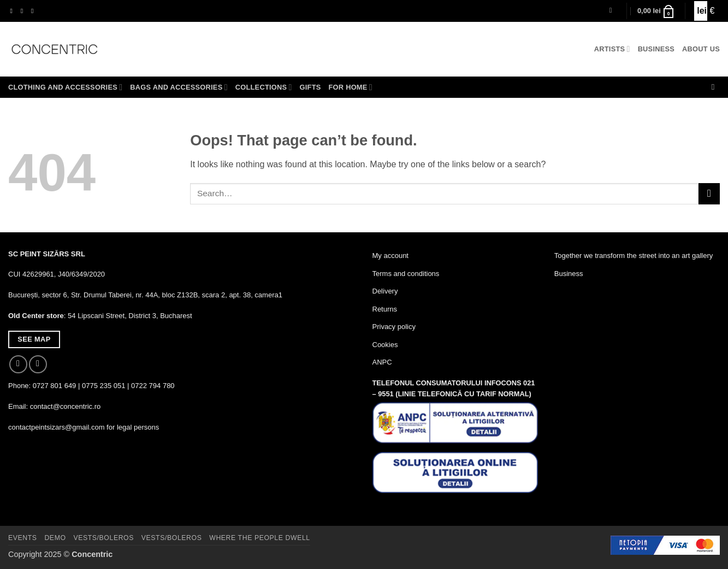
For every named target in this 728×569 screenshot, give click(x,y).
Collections (264, 87)
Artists (612, 49)
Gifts (310, 87)
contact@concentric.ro (66, 406)
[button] (613, 11)
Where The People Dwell (260, 538)
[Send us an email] (34, 11)
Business (656, 49)
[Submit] (709, 194)
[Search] (716, 87)
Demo (55, 538)
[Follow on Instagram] (24, 11)
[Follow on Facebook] (14, 11)
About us (701, 49)
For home (351, 87)
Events (23, 538)
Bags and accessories (179, 87)
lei (700, 11)
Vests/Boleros (103, 538)
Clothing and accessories (65, 87)
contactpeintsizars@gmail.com (56, 427)
